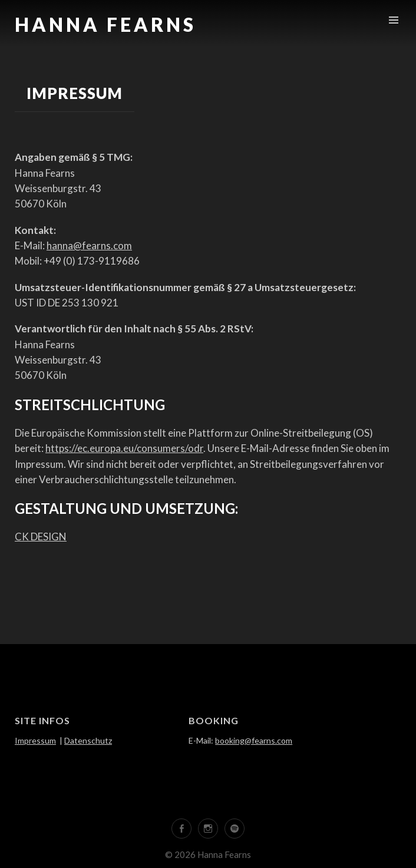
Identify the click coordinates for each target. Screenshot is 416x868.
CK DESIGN (41, 537)
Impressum (35, 740)
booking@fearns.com (254, 740)
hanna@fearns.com (89, 245)
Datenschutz (88, 740)
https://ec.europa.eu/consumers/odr (124, 448)
